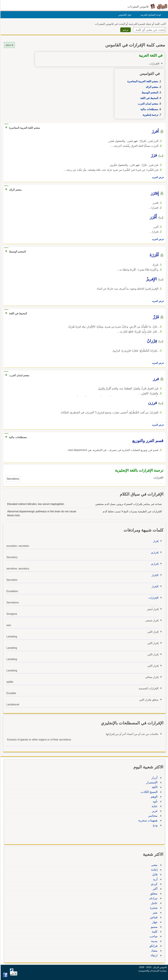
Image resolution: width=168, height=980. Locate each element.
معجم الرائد (151, 87)
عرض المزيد (157, 177)
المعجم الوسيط (149, 93)
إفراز (155, 541)
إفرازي (154, 552)
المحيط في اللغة (149, 98)
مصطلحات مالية (149, 109)
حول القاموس (124, 15)
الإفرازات (153, 598)
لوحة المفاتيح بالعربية (150, 15)
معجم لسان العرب (147, 104)
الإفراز (155, 575)
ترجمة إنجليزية (150, 115)
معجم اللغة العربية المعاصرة (142, 81)
